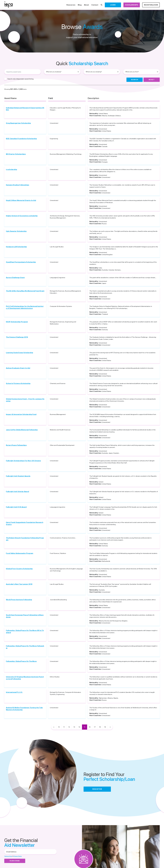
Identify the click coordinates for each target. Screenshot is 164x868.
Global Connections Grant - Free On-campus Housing (25, 400)
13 (74, 727)
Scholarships (132, 5)
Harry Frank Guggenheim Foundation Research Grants (25, 523)
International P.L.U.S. (14, 692)
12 (69, 727)
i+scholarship (12, 169)
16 (90, 727)
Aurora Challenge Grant (15, 278)
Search (135, 80)
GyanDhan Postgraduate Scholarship (21, 262)
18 (100, 727)
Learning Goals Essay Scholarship (20, 353)
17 (95, 727)
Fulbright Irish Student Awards (18, 476)
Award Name (10, 98)
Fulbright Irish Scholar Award (17, 492)
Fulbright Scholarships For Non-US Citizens (23, 461)
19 (105, 727)
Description (93, 98)
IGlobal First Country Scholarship (19, 569)
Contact (95, 5)
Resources (71, 5)
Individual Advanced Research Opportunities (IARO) (25, 109)
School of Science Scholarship (18, 383)
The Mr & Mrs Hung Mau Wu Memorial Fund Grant (25, 291)
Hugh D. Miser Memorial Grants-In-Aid (21, 200)
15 (85, 727)
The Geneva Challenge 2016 (17, 337)
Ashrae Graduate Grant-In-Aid (18, 368)
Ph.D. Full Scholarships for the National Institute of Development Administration (25, 307)
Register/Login (151, 5)
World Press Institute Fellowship (19, 600)
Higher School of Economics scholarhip (22, 216)
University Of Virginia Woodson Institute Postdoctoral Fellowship (25, 678)
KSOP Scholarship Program (17, 322)
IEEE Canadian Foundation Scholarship (21, 139)
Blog (80, 5)
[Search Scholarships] (102, 5)
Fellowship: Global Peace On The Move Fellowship (25, 647)
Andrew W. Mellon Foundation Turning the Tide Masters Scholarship (24, 709)
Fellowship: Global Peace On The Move (21, 661)
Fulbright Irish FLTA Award (16, 507)
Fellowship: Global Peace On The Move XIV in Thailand (25, 632)
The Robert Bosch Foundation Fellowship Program (25, 539)
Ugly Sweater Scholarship (16, 231)
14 (79, 727)
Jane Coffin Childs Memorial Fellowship (22, 430)
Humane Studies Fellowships (18, 185)
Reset (152, 80)
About (86, 5)
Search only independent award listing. (21, 79)
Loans (113, 5)
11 (64, 727)
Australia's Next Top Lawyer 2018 (19, 584)
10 (59, 727)
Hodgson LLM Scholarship (16, 247)
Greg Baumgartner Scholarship (18, 123)
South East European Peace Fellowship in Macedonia (25, 616)
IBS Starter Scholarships (16, 154)
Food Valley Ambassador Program (20, 553)
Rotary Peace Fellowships (16, 445)
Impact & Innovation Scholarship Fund (21, 414)
